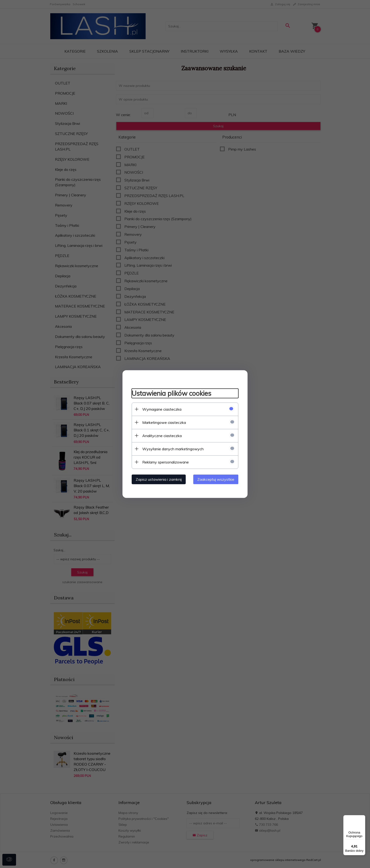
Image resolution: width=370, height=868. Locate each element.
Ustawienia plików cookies (170, 393)
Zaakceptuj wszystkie (217, 479)
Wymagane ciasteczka (161, 409)
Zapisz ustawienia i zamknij (158, 479)
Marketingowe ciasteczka (163, 422)
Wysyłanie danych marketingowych (172, 449)
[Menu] (362, 818)
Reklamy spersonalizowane (165, 462)
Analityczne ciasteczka (161, 435)
